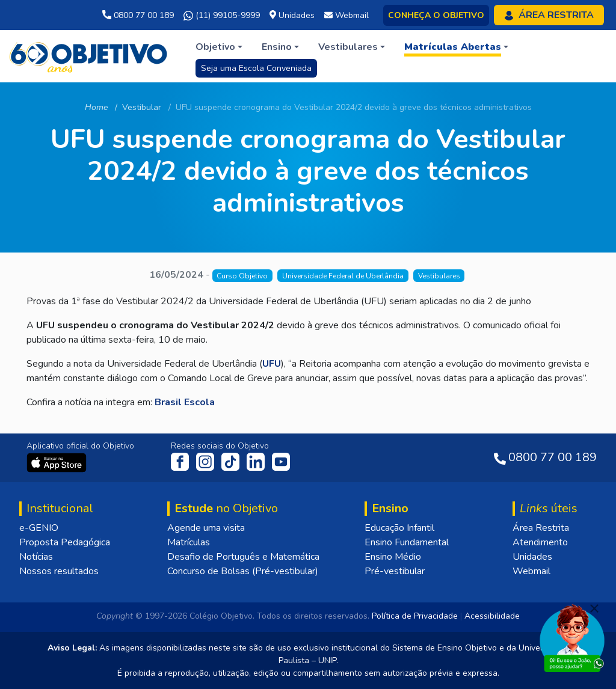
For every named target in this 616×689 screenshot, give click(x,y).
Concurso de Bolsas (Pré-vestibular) (243, 571)
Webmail (531, 571)
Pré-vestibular (395, 571)
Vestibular (142, 107)
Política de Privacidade (415, 616)
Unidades (532, 557)
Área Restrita (541, 528)
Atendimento (540, 542)
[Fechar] (594, 608)
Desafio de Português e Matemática (243, 557)
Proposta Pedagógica (65, 542)
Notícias (36, 557)
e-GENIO (39, 528)
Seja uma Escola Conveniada (256, 68)
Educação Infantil (399, 528)
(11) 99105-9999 (222, 16)
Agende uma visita (206, 528)
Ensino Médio (393, 557)
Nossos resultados (59, 571)
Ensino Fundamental (407, 542)
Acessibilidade (492, 616)
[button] (219, 47)
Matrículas (189, 542)
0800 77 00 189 (138, 15)
